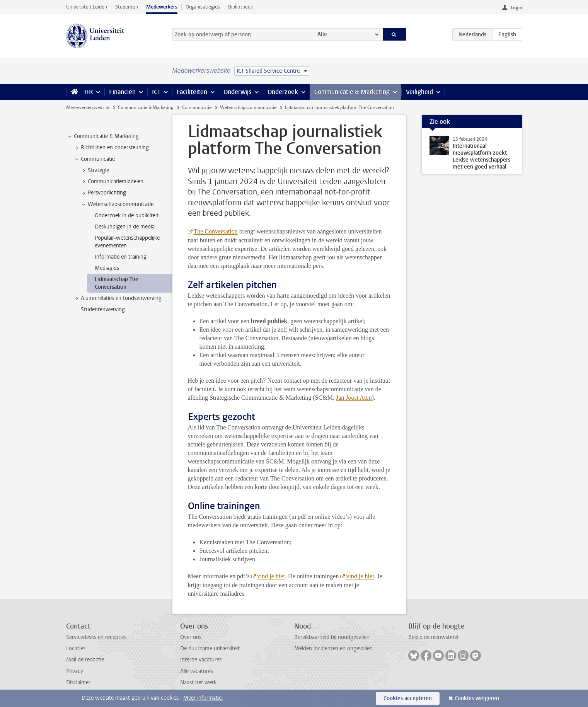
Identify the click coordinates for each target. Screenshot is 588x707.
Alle (322, 34)
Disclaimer (78, 682)
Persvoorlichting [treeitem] (103, 193)
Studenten (127, 7)
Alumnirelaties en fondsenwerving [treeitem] (118, 298)
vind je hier (271, 576)
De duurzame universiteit (210, 648)
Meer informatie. (203, 698)
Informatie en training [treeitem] (121, 257)
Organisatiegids (203, 7)
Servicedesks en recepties (96, 637)
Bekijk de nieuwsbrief (434, 637)
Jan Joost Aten (354, 398)
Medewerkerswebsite (88, 107)
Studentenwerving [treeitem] (103, 309)
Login (516, 8)
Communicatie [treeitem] (94, 159)
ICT (156, 92)
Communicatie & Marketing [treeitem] (103, 136)
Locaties (76, 648)
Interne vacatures (201, 660)
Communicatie (197, 107)
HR (89, 92)
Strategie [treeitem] (95, 170)
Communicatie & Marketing (352, 92)
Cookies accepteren (408, 698)
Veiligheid (419, 92)
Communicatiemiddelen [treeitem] (112, 182)
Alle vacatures (197, 671)
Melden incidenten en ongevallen (333, 648)
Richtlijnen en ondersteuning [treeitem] (111, 148)
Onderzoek (283, 92)
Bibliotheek (241, 7)
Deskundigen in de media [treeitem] (125, 227)
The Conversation (216, 231)
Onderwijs (237, 92)
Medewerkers (162, 7)
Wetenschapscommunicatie (248, 107)
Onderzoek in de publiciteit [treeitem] (127, 216)
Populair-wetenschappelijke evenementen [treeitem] (127, 242)
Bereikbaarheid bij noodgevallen (332, 637)
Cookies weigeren (477, 698)
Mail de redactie (85, 660)
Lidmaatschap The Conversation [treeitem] (117, 283)
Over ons (191, 637)
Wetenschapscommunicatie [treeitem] (117, 204)
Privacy (75, 671)
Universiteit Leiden (87, 7)
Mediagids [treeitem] (107, 268)
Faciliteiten (192, 92)
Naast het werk (198, 682)
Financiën (122, 92)
